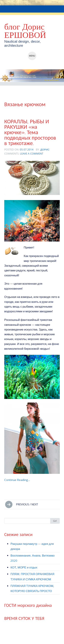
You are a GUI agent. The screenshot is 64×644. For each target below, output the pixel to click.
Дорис (45, 149)
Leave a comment (32, 154)
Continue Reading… (17, 480)
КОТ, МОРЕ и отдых (24, 567)
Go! (55, 521)
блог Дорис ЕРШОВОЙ (25, 31)
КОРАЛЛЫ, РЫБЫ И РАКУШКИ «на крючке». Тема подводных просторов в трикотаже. (30, 132)
